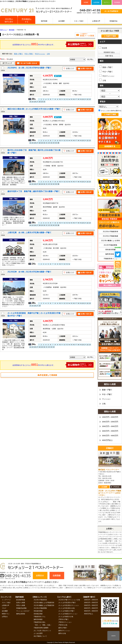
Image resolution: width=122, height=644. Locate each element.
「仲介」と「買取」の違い (42, 625)
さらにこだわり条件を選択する (110, 111)
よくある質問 (38, 633)
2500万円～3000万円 (110, 426)
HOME (86, 2)
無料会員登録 (21, 614)
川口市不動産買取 (111, 245)
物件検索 (44, 21)
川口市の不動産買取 (40, 608)
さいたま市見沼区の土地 (66, 608)
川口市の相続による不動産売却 (44, 603)
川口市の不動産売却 (111, 232)
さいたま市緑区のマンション (68, 614)
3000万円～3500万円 (110, 431)
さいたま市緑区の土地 (66, 617)
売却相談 (117, 2)
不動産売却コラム (111, 259)
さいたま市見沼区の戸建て (67, 603)
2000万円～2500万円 (110, 422)
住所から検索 (21, 603)
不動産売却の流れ (40, 622)
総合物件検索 (21, 600)
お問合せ (5, 617)
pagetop (113, 636)
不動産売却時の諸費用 (41, 628)
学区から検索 (21, 605)
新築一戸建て (18, 54)
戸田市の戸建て (64, 619)
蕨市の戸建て (63, 628)
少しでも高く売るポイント (42, 631)
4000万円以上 (107, 440)
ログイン (107, 2)
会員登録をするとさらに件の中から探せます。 (53, 44)
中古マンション (40, 54)
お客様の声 (96, 21)
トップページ (6, 600)
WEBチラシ (6, 614)
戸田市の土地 (63, 625)
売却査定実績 (38, 614)
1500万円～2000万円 (110, 417)
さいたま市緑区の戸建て (66, 611)
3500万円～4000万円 (110, 436)
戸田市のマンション (65, 622)
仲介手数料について (40, 636)
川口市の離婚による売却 (111, 241)
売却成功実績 (111, 250)
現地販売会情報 (21, 608)
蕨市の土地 (62, 633)
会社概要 (61, 21)
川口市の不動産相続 (111, 236)
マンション (106, 399)
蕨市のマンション (64, 631)
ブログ (4, 608)
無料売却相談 (111, 254)
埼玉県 (103, 48)
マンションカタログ (23, 611)
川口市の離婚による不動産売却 (44, 605)
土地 (48, 54)
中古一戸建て (29, 54)
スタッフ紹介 (79, 21)
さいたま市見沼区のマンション (69, 605)
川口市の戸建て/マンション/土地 (69, 600)
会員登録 (96, 2)
